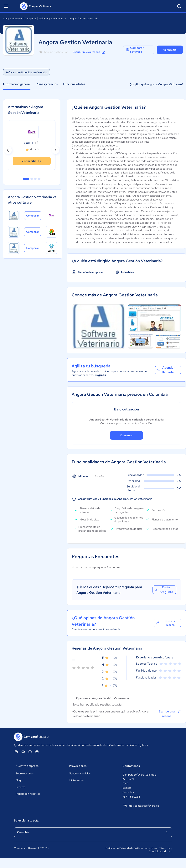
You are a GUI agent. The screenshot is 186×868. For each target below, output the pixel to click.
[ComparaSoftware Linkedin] (16, 752)
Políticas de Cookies (145, 848)
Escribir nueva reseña (89, 52)
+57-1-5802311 (131, 797)
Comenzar (126, 435)
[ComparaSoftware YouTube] (23, 752)
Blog (18, 780)
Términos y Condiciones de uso (160, 850)
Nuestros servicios (80, 773)
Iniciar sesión (77, 780)
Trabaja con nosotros (28, 794)
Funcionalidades (74, 84)
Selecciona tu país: (26, 821)
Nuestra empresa (27, 766)
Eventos (20, 787)
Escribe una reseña (170, 714)
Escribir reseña (165, 623)
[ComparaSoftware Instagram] (37, 752)
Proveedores (78, 766)
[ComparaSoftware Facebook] (30, 752)
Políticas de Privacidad (119, 848)
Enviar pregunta (164, 590)
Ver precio (170, 50)
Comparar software (135, 50)
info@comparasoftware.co (141, 806)
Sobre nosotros (25, 773)
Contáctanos (131, 766)
